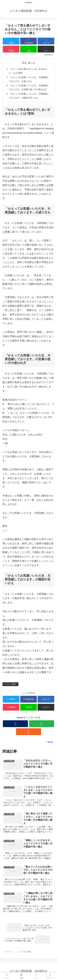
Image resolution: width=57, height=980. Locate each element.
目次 (24, 63)
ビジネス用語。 (10, 684)
